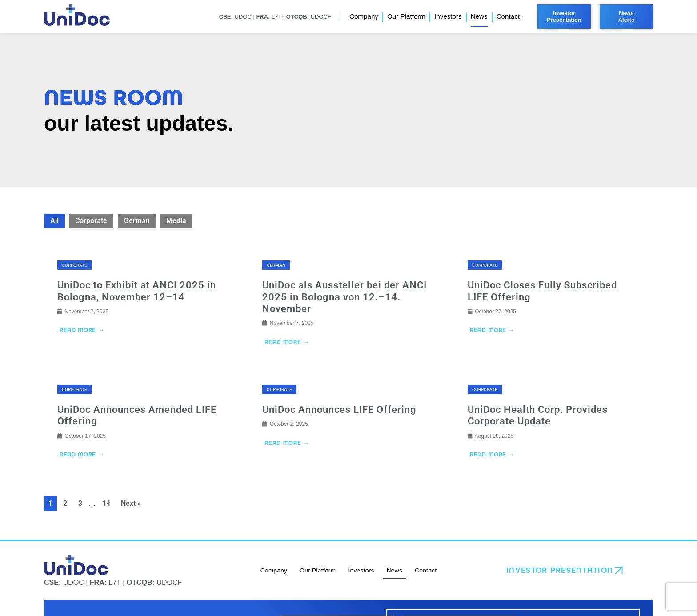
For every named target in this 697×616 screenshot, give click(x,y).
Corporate (91, 221)
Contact (508, 16)
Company (364, 16)
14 (106, 504)
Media (176, 221)
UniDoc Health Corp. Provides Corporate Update (538, 416)
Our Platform (406, 16)
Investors (448, 16)
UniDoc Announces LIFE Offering (339, 410)
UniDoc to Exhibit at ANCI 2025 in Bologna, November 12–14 (137, 291)
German (137, 221)
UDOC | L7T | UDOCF (275, 17)
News (479, 16)
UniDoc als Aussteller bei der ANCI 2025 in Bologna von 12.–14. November (344, 297)
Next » (131, 504)
